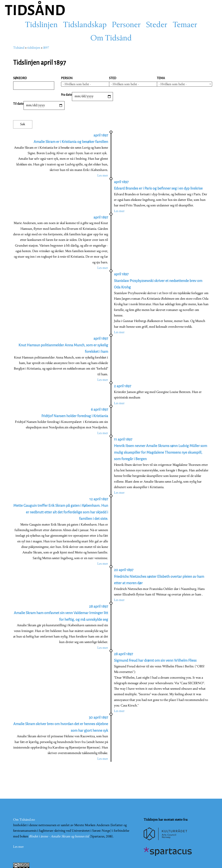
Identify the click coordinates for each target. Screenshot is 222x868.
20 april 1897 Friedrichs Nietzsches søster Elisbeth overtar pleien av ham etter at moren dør (159, 576)
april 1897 (101, 217)
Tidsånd (19, 48)
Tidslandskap (85, 25)
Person (67, 78)
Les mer (103, 176)
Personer (126, 25)
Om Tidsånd (111, 39)
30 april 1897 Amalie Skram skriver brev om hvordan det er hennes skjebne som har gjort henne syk (61, 724)
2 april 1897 (123, 386)
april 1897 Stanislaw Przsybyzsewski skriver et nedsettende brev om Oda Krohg (158, 281)
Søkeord (20, 78)
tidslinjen (34, 48)
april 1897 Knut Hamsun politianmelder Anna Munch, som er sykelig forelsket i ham (63, 345)
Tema (161, 78)
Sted (113, 78)
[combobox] (89, 84)
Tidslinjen (41, 25)
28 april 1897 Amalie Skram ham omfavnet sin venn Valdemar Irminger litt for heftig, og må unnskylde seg (61, 613)
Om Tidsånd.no (24, 820)
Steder (157, 25)
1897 (46, 48)
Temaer (185, 25)
